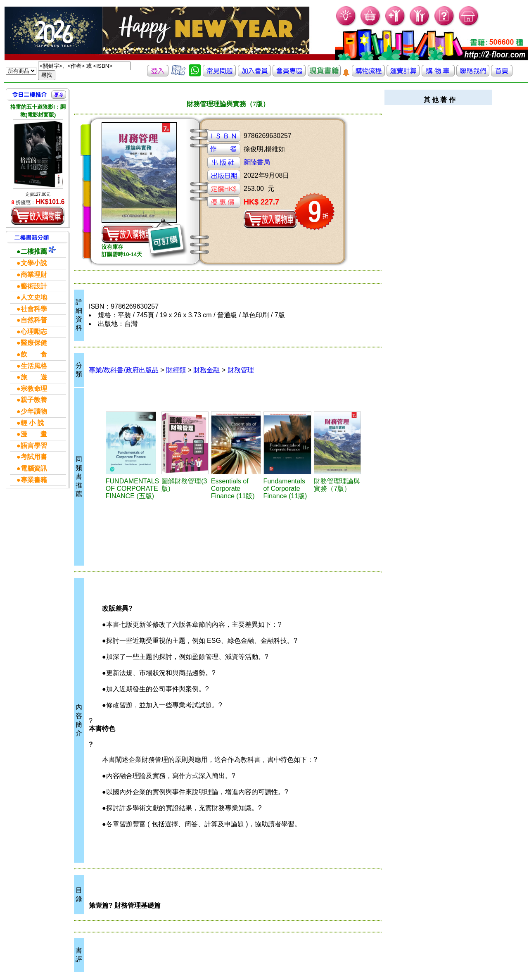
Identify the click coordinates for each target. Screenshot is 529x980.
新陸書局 (257, 162)
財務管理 (241, 370)
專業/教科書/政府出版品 (124, 370)
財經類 (176, 370)
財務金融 (206, 370)
